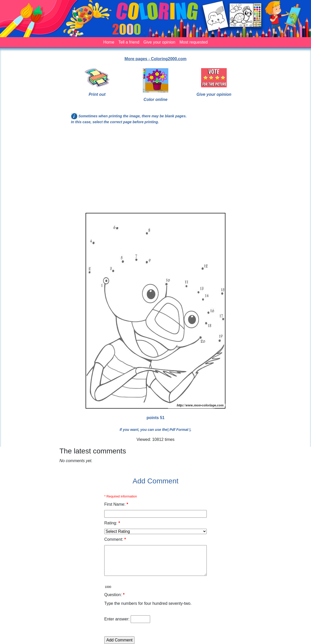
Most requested (193, 42)
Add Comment (156, 481)
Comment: (115, 539)
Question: (114, 595)
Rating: (112, 523)
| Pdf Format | (179, 430)
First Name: (116, 504)
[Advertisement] (155, 171)
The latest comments (93, 451)
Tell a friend (129, 42)
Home (109, 42)
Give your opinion (159, 42)
